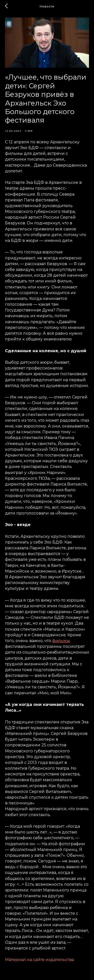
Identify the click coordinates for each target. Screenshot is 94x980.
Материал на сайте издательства (39, 960)
